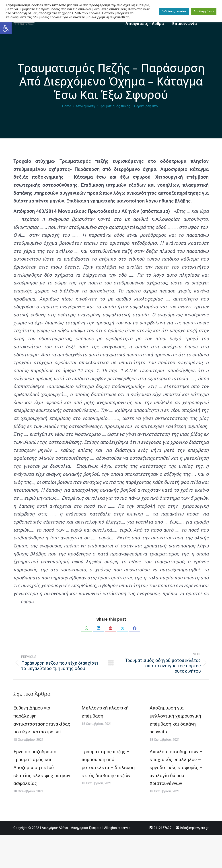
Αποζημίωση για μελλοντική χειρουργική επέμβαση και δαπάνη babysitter (175, 720)
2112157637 (162, 828)
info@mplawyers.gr (194, 828)
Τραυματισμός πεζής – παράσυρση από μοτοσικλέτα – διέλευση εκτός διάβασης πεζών (108, 764)
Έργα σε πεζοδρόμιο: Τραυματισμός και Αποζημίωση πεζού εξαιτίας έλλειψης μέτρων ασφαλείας (42, 768)
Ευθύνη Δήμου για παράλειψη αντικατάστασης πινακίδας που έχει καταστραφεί (42, 720)
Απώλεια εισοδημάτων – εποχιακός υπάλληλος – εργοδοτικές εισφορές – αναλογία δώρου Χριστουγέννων (176, 768)
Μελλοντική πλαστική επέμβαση (105, 712)
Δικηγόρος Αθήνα (55, 828)
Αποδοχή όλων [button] (204, 11)
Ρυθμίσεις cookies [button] (174, 11)
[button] (6, 28)
